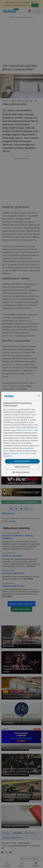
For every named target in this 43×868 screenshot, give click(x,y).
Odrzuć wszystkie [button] (22, 467)
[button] (21, 472)
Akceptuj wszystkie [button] (22, 461)
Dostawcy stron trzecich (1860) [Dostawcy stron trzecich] (27, 430)
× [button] (39, 396)
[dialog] (22, 434)
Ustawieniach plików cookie (20, 453)
